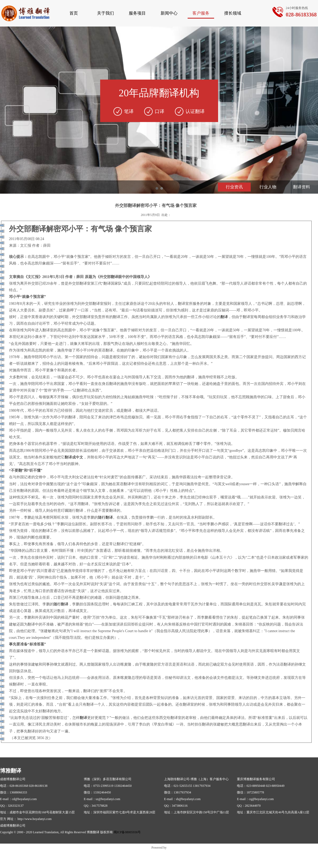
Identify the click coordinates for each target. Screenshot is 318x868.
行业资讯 (234, 187)
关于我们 (105, 13)
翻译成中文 (74, 457)
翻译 (224, 317)
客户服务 (201, 13)
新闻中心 (169, 13)
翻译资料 (302, 187)
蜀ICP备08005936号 (127, 832)
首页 (74, 13)
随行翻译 (105, 517)
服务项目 (137, 13)
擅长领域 (233, 13)
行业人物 (268, 187)
